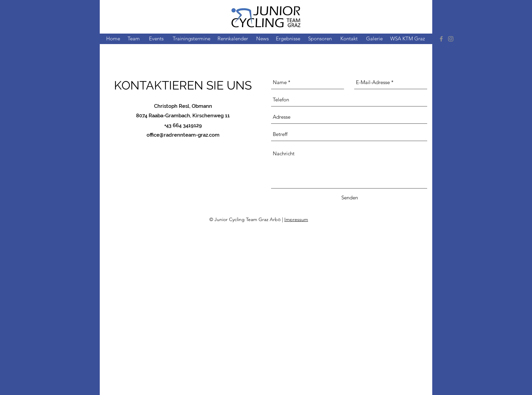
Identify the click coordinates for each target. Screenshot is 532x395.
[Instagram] (451, 39)
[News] (262, 39)
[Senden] (350, 198)
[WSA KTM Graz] (407, 39)
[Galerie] (374, 39)
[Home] (113, 39)
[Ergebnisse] (288, 39)
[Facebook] (441, 39)
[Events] (156, 39)
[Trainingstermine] (191, 39)
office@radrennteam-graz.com (183, 135)
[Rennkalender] (233, 39)
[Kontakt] (349, 39)
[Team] (134, 39)
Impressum (296, 219)
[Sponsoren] (320, 39)
